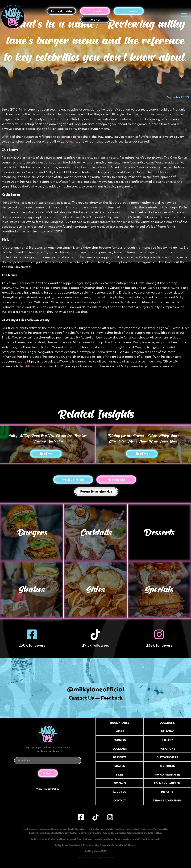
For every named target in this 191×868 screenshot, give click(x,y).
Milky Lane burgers (40, 366)
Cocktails (95, 532)
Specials (95, 11)
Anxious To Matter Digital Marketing (95, 858)
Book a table (61, 11)
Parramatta (161, 829)
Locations (129, 11)
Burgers (32, 532)
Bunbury (142, 833)
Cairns (83, 833)
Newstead (146, 829)
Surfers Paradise (39, 833)
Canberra (120, 833)
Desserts (159, 532)
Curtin (74, 833)
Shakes (32, 589)
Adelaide (108, 833)
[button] (184, 15)
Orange (132, 833)
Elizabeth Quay (60, 833)
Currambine (95, 833)
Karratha (156, 833)
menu (73, 141)
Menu (95, 19)
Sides (95, 589)
